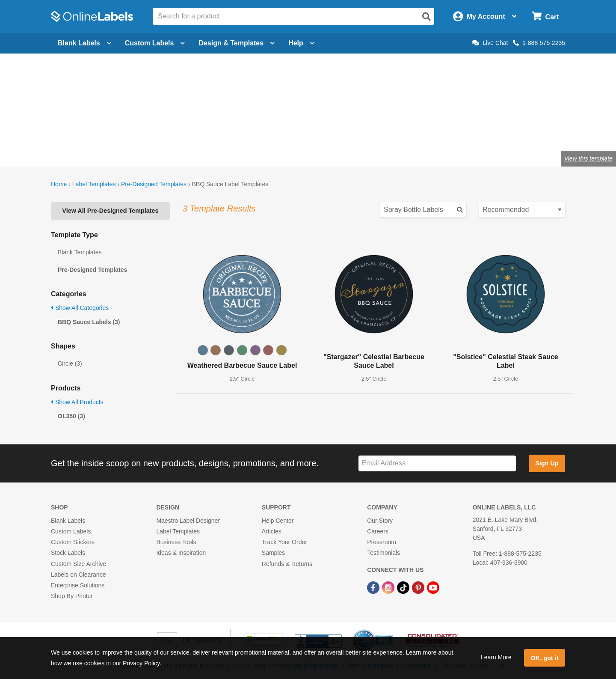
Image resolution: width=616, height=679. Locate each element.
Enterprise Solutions (78, 585)
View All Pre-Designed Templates (110, 211)
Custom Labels (71, 531)
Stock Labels (68, 553)
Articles (272, 531)
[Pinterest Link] (419, 587)
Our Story (380, 521)
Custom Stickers (73, 542)
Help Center (278, 521)
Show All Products (77, 402)
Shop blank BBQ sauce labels (161, 130)
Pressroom (382, 542)
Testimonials (384, 553)
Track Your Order (284, 542)
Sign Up (547, 463)
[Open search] (426, 17)
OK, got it (545, 658)
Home (59, 184)
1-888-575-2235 (539, 43)
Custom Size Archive (78, 564)
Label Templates (94, 184)
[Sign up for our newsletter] (437, 463)
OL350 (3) (71, 416)
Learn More (496, 657)
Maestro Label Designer (188, 521)
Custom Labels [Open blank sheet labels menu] (155, 43)
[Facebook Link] (374, 587)
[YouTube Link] (433, 587)
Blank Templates (80, 252)
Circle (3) (70, 363)
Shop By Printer (72, 596)
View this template (588, 158)
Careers (378, 531)
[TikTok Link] (404, 587)
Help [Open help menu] (301, 43)
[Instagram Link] (389, 587)
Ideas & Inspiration (181, 553)
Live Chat (490, 43)
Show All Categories (80, 308)
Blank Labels (68, 521)
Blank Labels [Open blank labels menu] (84, 43)
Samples (273, 553)
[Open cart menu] (545, 16)
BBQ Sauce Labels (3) (89, 322)
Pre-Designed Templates (154, 184)
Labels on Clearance (78, 575)
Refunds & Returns (287, 564)
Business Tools (176, 542)
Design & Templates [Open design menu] (237, 43)
